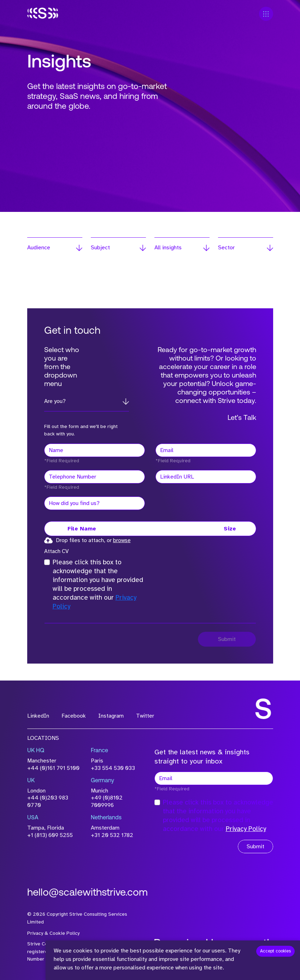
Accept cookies (275, 951)
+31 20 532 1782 (112, 835)
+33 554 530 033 (113, 768)
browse (122, 540)
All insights (168, 248)
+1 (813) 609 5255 (50, 835)
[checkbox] (47, 562)
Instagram (111, 716)
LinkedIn (38, 716)
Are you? (55, 401)
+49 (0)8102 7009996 (107, 801)
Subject (100, 248)
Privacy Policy (246, 829)
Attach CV (56, 551)
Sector (226, 248)
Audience (39, 248)
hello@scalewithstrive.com (87, 893)
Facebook (74, 716)
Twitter (145, 716)
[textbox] (95, 450)
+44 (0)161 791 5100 (53, 768)
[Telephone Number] (95, 477)
